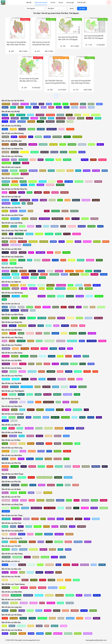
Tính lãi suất (81, 3)
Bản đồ (29, 3)
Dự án (61, 3)
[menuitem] (29, 3)
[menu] (56, 3)
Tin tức (53, 3)
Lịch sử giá (70, 3)
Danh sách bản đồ (41, 3)
